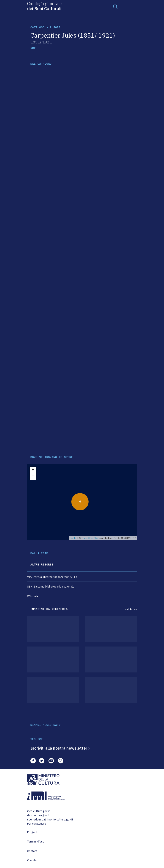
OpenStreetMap (90, 538)
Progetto (33, 832)
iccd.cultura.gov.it (38, 811)
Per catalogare (37, 824)
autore (55, 27)
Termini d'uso (36, 842)
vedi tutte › (131, 609)
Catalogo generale (44, 6)
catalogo (37, 27)
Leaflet (73, 538)
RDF (33, 48)
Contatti (32, 851)
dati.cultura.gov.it (38, 815)
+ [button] (33, 470)
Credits (32, 860)
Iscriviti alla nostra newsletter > (61, 748)
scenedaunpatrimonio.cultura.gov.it (50, 819)
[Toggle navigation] (115, 6)
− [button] (33, 476)
